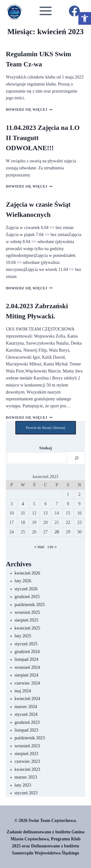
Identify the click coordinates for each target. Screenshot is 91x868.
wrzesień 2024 (27, 667)
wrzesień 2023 (27, 746)
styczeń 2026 (26, 589)
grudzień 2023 (27, 722)
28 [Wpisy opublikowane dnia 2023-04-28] (57, 532)
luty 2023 (23, 785)
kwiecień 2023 (27, 769)
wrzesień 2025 (27, 612)
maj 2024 (23, 691)
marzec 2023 (26, 777)
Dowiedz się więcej (29, 110)
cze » (52, 547)
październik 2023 (30, 738)
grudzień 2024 (27, 652)
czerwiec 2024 (27, 683)
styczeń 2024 (26, 714)
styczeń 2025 (26, 644)
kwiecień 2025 (27, 628)
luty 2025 (23, 636)
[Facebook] (74, 11)
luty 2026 (23, 581)
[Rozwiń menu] (45, 11)
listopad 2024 (26, 659)
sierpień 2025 (26, 620)
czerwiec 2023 (27, 761)
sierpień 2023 (26, 754)
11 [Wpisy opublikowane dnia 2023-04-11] (23, 513)
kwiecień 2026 (27, 573)
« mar (39, 547)
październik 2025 (30, 605)
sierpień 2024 (26, 675)
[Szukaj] (77, 458)
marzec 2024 (26, 707)
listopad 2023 (26, 730)
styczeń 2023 (26, 793)
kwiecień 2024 (27, 699)
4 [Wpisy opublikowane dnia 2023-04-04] (23, 504)
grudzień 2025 (27, 597)
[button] (85, 18)
